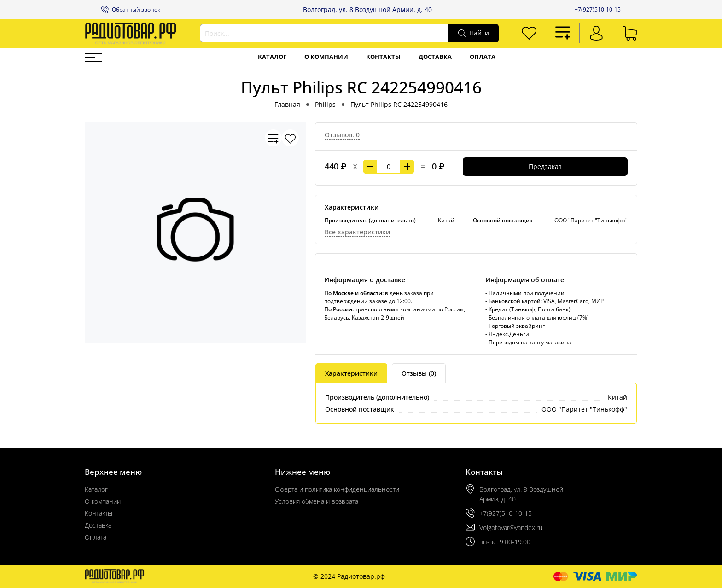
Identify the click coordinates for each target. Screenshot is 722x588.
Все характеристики (357, 232)
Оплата (483, 57)
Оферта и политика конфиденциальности (337, 489)
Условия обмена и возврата (317, 501)
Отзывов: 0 (342, 135)
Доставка (435, 57)
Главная (287, 104)
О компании (326, 57)
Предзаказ (545, 166)
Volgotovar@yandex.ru (511, 527)
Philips (325, 104)
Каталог (272, 57)
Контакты (383, 57)
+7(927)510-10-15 (598, 9)
